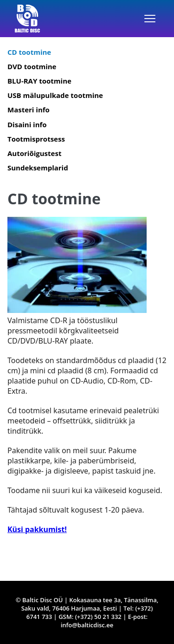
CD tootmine (29, 52)
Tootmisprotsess (36, 139)
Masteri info (29, 110)
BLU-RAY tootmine (39, 81)
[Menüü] (150, 19)
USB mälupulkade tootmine (55, 95)
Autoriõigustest (34, 153)
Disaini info (27, 124)
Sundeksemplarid (38, 168)
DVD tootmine (32, 66)
